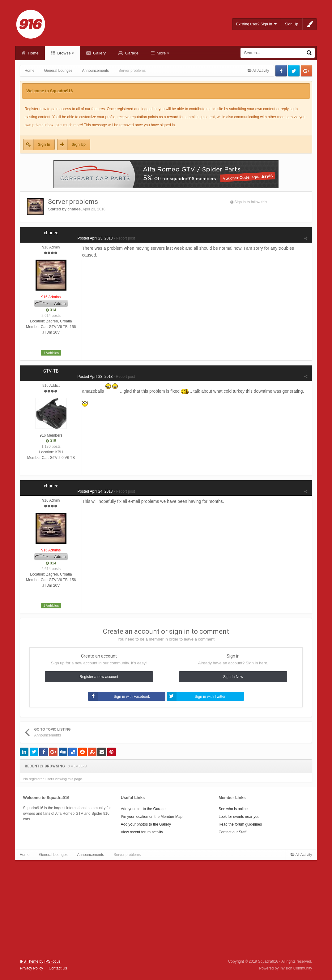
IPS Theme (29, 961)
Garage (131, 53)
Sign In (44, 145)
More (162, 53)
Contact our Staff (232, 832)
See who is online (233, 809)
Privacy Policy (31, 968)
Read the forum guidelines (240, 824)
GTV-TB (51, 371)
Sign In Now (233, 677)
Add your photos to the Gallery (146, 824)
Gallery (99, 53)
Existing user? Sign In (256, 24)
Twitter (294, 71)
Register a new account (99, 677)
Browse (65, 53)
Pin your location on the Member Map (152, 817)
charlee (74, 209)
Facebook (281, 71)
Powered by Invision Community (285, 968)
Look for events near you (239, 817)
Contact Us (58, 968)
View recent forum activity (142, 832)
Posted (95, 238)
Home (32, 53)
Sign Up (292, 24)
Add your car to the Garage (143, 809)
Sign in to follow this (251, 202)
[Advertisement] (166, 910)
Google (306, 71)
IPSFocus (53, 961)
